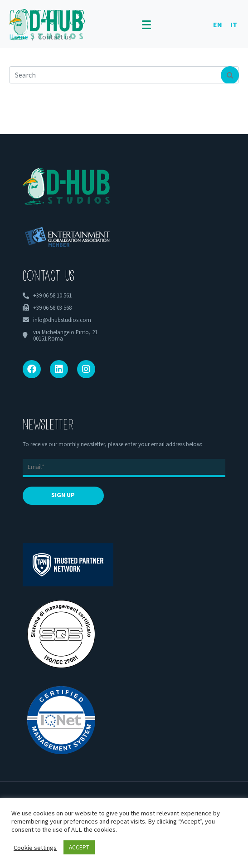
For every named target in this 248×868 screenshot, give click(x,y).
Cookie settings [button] (35, 848)
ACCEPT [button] (79, 847)
